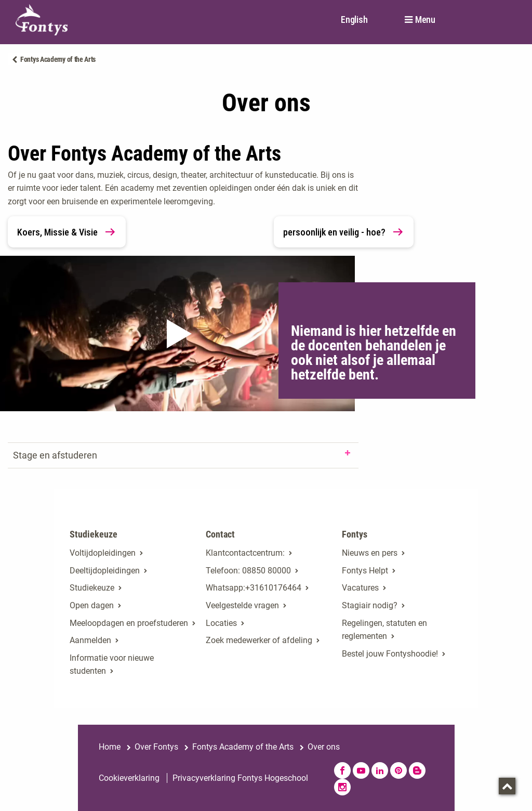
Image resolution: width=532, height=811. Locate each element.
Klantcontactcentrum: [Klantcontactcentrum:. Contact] (245, 553)
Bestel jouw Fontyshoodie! (390, 654)
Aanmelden (90, 640)
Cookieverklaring (129, 778)
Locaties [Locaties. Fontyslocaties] (221, 623)
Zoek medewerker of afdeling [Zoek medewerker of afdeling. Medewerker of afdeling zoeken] (259, 640)
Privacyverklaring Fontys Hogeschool (240, 778)
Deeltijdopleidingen (105, 571)
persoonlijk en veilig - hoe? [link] (344, 232)
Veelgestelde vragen (242, 605)
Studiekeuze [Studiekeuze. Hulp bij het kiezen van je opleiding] (92, 588)
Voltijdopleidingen (103, 553)
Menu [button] (425, 20)
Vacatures (360, 588)
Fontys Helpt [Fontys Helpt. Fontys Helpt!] (365, 571)
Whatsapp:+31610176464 (254, 588)
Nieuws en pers (370, 553)
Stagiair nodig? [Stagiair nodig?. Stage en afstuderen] (370, 605)
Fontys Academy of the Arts (58, 59)
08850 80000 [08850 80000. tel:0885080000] (267, 571)
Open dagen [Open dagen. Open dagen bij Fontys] (92, 605)
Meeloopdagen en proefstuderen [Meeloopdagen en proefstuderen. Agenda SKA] (129, 623)
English (354, 19)
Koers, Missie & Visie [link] (67, 232)
